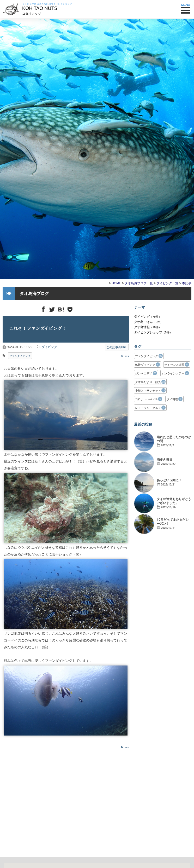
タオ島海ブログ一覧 (139, 283)
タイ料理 (175, 399)
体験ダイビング (147, 364)
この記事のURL (117, 347)
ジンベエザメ (146, 373)
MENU (186, 7)
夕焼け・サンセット (150, 390)
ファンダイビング (20, 356)
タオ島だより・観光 (150, 382)
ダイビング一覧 (167, 283)
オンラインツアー (175, 373)
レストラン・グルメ (150, 408)
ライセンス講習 (177, 364)
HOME (116, 283)
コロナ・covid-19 (148, 399)
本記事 (187, 283)
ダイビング (49, 347)
